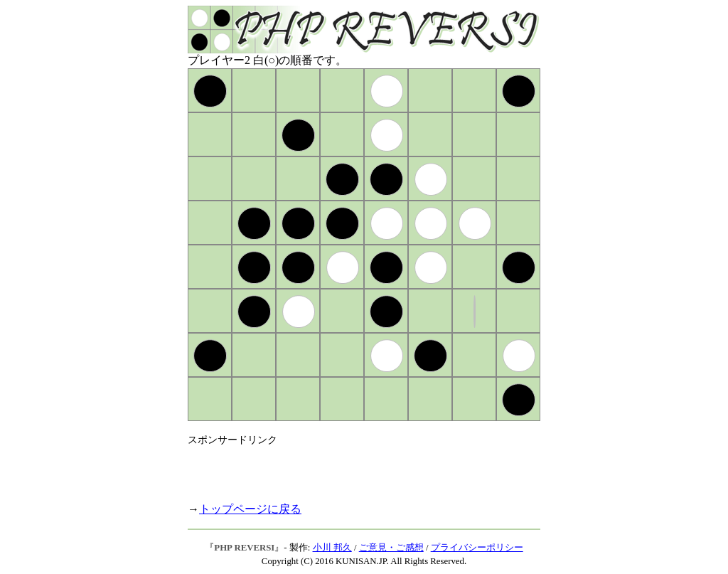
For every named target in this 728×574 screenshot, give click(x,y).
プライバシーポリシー (477, 548)
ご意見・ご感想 (391, 548)
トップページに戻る (250, 509)
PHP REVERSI (244, 548)
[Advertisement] (354, 468)
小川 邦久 (332, 548)
